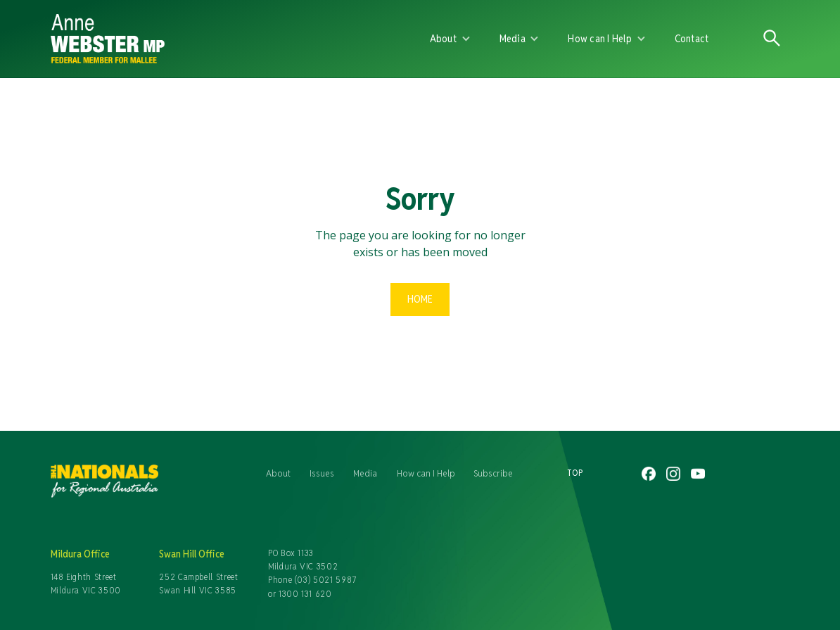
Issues (322, 473)
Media (365, 473)
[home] (214, 39)
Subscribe (493, 473)
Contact (692, 38)
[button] (450, 39)
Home (420, 299)
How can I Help (426, 473)
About (278, 473)
